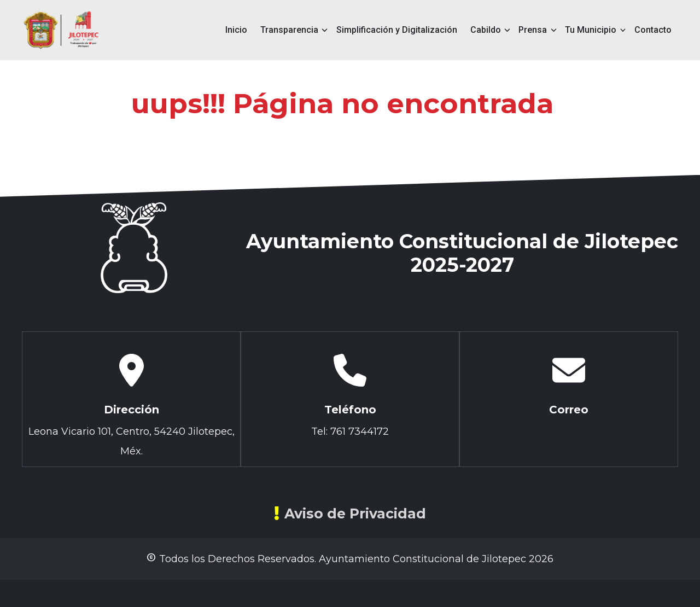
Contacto (653, 30)
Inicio (236, 30)
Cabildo (486, 30)
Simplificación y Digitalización (397, 30)
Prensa (533, 30)
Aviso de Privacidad (350, 513)
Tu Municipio (591, 30)
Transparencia (289, 30)
